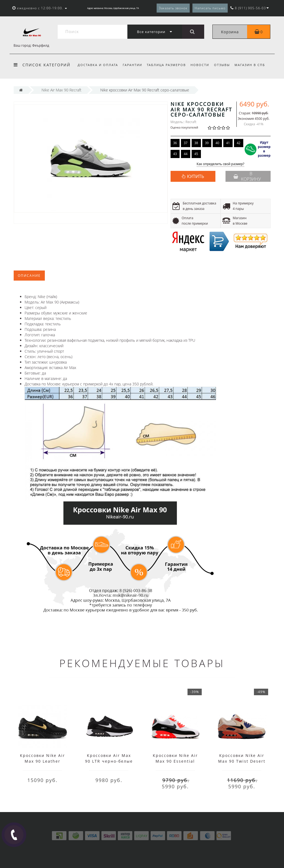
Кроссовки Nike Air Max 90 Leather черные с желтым (43, 761)
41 (228, 143)
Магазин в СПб (250, 65)
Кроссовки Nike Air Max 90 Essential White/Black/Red (175, 761)
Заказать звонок (173, 8)
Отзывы (222, 65)
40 (217, 143)
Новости (200, 65)
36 (175, 143)
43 (175, 154)
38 (196, 143)
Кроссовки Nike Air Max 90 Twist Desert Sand (242, 761)
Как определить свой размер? (220, 164)
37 (186, 143)
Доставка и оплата (98, 65)
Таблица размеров (166, 65)
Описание (29, 276)
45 (196, 154)
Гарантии (132, 65)
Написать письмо (210, 8)
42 (239, 143)
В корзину (247, 176)
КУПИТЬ (195, 176)
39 (207, 143)
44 (186, 154)
